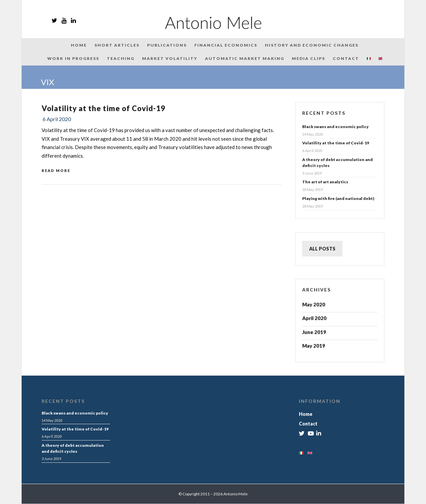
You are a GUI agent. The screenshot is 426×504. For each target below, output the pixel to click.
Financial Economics (226, 45)
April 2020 (314, 318)
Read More (56, 170)
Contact (346, 58)
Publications (167, 45)
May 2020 (314, 304)
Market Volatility (170, 58)
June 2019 (314, 332)
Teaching (121, 58)
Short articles (117, 45)
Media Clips (309, 58)
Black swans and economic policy (335, 127)
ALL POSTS (322, 249)
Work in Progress (73, 58)
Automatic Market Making (245, 58)
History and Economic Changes (312, 45)
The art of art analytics (325, 182)
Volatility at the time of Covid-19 (104, 108)
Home (79, 45)
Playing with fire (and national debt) (338, 198)
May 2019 (314, 346)
